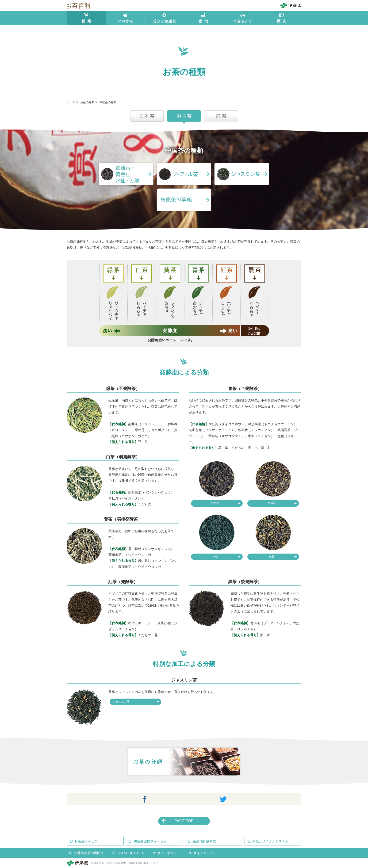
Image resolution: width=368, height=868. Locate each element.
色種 (272, 557)
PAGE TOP (184, 821)
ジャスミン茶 (121, 702)
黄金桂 (272, 503)
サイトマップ (203, 853)
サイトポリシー (169, 853)
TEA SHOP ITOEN (130, 853)
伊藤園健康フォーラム (150, 841)
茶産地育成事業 (204, 841)
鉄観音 (215, 503)
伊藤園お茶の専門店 (89, 853)
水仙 (215, 557)
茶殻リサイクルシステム (270, 841)
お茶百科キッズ (86, 841)
